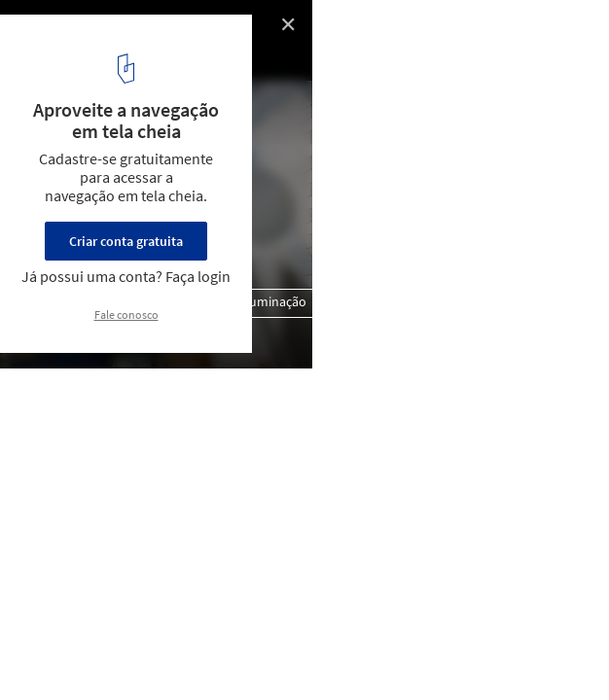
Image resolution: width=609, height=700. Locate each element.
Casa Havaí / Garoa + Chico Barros (134, 30)
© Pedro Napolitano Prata (96, 58)
